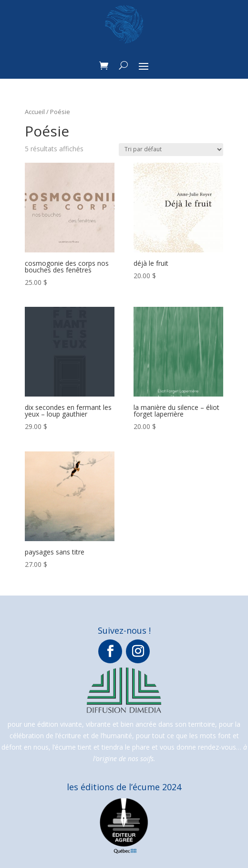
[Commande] (171, 150)
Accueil (35, 112)
